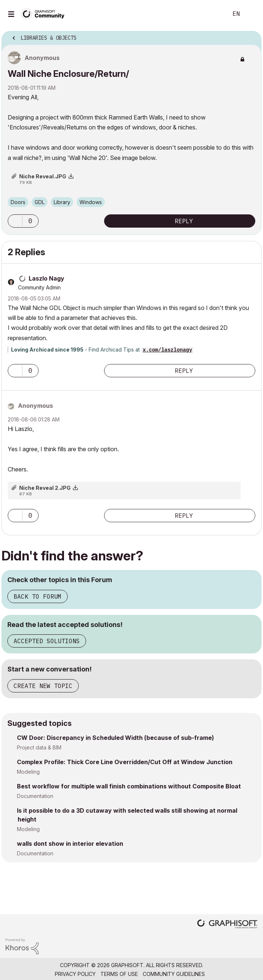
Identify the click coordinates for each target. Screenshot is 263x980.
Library (62, 202)
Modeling (28, 772)
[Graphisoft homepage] (227, 925)
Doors (18, 202)
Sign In (251, 14)
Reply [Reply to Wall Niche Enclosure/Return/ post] (184, 221)
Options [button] (251, 36)
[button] (15, 221)
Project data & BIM (39, 747)
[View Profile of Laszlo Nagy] (47, 278)
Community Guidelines (174, 974)
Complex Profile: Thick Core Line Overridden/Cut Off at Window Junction (125, 762)
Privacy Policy (75, 974)
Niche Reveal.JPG (43, 176)
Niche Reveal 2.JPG (45, 488)
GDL (40, 202)
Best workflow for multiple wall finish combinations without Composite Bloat (129, 786)
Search (211, 14)
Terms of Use (119, 974)
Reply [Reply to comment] (184, 371)
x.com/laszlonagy (167, 350)
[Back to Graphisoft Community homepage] (45, 13)
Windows (91, 202)
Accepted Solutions (47, 641)
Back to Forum (38, 596)
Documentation (35, 796)
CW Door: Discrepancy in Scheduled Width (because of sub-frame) (115, 738)
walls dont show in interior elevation (70, 844)
